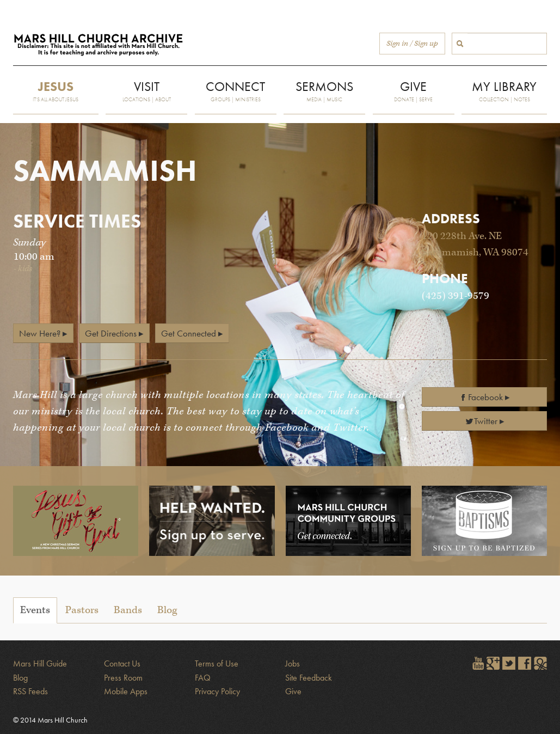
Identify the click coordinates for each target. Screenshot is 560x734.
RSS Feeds (30, 691)
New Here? (40, 333)
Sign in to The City (540, 663)
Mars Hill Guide (40, 663)
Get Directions (111, 333)
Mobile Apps (126, 691)
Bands (128, 610)
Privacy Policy (217, 691)
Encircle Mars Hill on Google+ (493, 663)
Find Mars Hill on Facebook (525, 663)
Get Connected (189, 333)
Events (35, 610)
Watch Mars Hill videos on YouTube (477, 663)
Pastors (82, 610)
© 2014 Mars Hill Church (50, 720)
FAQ (203, 678)
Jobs (293, 663)
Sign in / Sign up (412, 44)
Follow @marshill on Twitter (509, 663)
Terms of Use (217, 663)
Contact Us (122, 663)
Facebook (481, 397)
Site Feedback (309, 678)
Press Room (123, 678)
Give (293, 691)
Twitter (481, 421)
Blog (167, 610)
